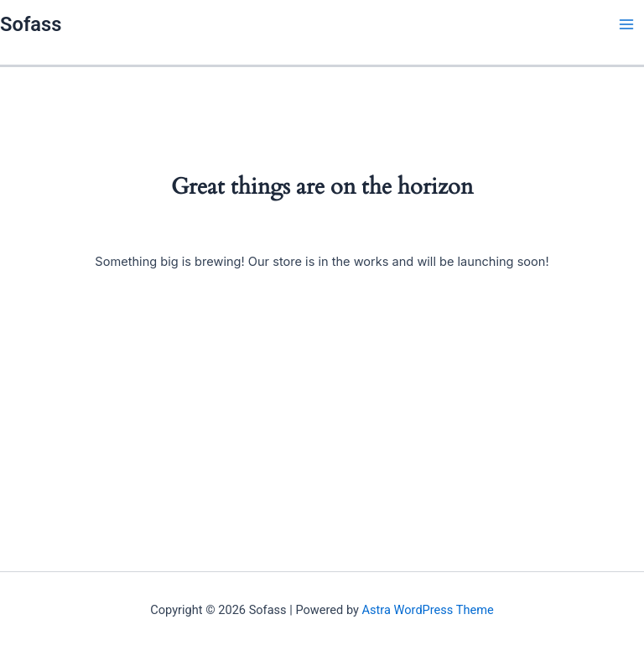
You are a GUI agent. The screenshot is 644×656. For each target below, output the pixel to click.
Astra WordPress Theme (428, 610)
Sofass (31, 24)
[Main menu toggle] (626, 24)
